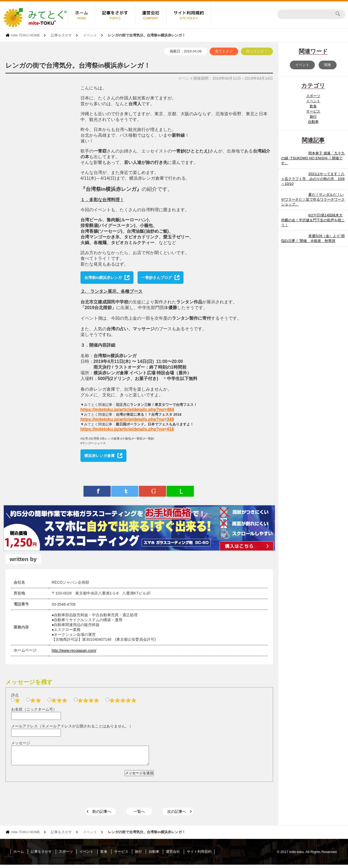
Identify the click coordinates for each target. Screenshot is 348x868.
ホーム (19, 855)
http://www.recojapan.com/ (74, 651)
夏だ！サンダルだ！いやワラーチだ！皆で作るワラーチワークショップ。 (313, 199)
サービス (313, 111)
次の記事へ (177, 815)
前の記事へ (102, 815)
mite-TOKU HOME (25, 35)
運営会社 (173, 855)
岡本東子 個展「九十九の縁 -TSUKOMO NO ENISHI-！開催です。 (313, 158)
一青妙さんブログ (157, 278)
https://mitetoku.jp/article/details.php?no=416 (127, 429)
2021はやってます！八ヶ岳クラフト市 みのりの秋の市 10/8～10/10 (313, 179)
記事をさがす (61, 35)
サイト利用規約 (199, 855)
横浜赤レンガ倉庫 (100, 456)
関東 (328, 65)
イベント (90, 35)
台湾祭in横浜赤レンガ (103, 278)
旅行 (313, 116)
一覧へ (139, 815)
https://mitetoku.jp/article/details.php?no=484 (127, 410)
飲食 (313, 106)
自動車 (313, 122)
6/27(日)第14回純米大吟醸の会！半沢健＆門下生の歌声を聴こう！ (313, 220)
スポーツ (313, 96)
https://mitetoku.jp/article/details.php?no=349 (127, 419)
